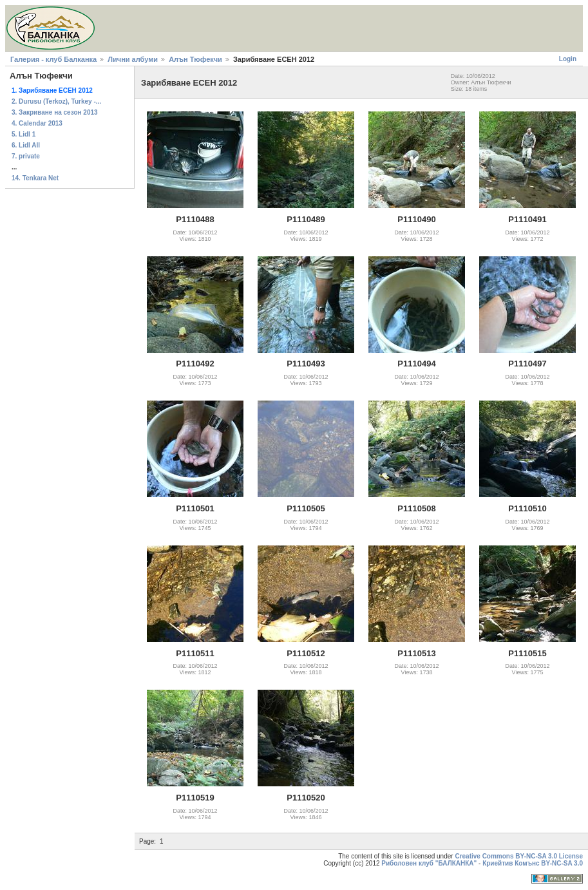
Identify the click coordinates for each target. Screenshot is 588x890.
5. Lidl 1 (24, 134)
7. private (26, 156)
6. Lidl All (26, 145)
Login (568, 59)
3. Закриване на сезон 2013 (55, 112)
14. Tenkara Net (35, 178)
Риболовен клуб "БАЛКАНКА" (429, 863)
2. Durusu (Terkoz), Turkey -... (56, 101)
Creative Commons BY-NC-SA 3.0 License (519, 856)
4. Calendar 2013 (37, 123)
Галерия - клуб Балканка (53, 59)
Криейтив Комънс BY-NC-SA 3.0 (533, 863)
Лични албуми (133, 59)
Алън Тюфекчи (195, 59)
